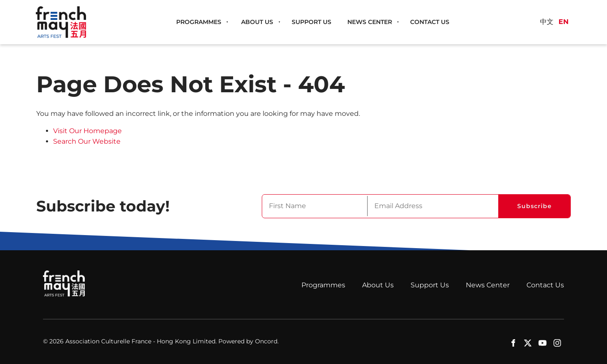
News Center (370, 22)
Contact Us (430, 22)
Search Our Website (87, 141)
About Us (257, 22)
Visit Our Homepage (87, 131)
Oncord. (267, 341)
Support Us (312, 22)
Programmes (199, 22)
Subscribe (534, 206)
